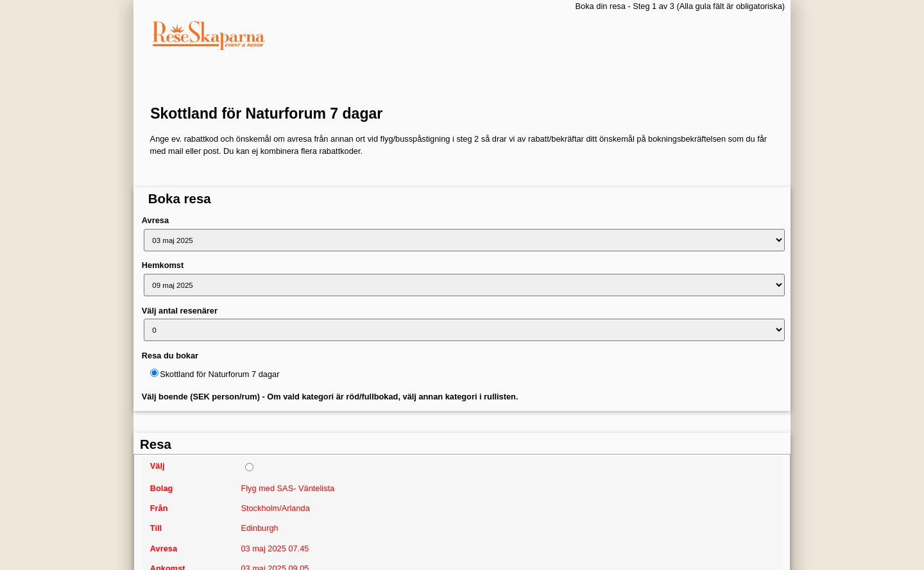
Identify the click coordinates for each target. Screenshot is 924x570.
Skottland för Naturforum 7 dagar (266, 113)
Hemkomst (163, 265)
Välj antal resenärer (180, 311)
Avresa (155, 220)
